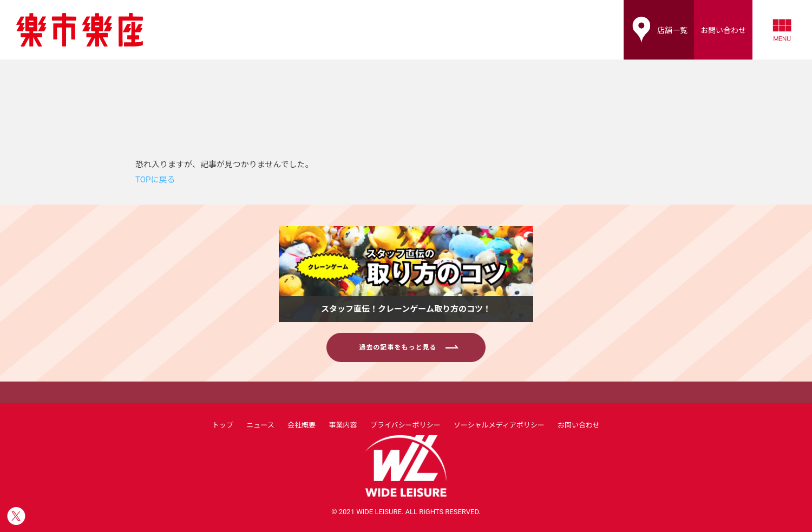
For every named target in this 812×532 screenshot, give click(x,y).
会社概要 (302, 425)
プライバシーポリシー (405, 425)
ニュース (260, 425)
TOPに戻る (155, 180)
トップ (223, 425)
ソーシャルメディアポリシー (499, 425)
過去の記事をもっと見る (408, 347)
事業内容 (343, 425)
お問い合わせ (579, 425)
